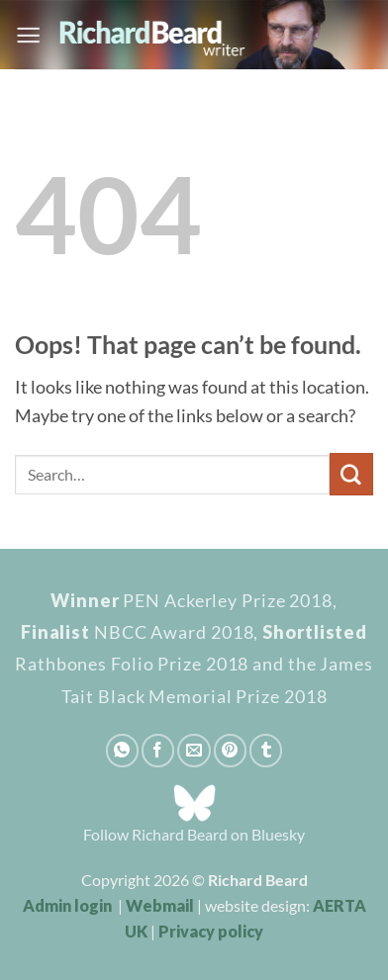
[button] (28, 35)
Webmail (160, 905)
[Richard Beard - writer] (207, 35)
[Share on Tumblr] (266, 750)
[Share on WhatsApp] (122, 750)
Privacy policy (211, 931)
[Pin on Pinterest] (230, 750)
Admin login (67, 905)
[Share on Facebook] (158, 750)
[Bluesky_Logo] (194, 801)
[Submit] (351, 475)
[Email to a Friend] (194, 750)
